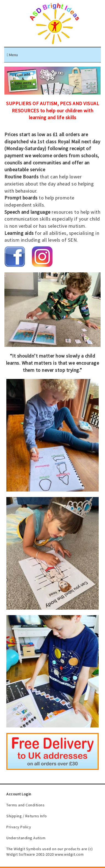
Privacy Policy (19, 827)
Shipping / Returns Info (27, 816)
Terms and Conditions (25, 805)
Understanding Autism (26, 838)
